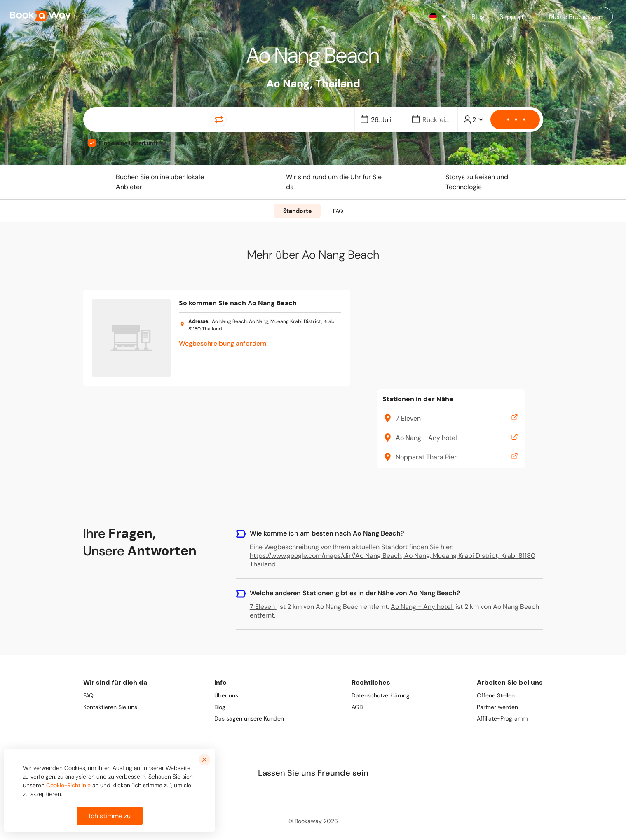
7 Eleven (263, 607)
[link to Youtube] (350, 794)
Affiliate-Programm (502, 718)
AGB (357, 707)
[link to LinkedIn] (295, 794)
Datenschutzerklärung (381, 695)
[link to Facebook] (277, 794)
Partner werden (497, 707)
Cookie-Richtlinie (68, 785)
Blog (220, 707)
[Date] (384, 120)
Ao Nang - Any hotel (422, 607)
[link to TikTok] (332, 794)
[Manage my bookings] (576, 17)
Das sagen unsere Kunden (249, 718)
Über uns (226, 695)
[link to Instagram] (314, 794)
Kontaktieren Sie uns (110, 707)
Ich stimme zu (110, 816)
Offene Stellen (496, 695)
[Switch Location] (219, 119)
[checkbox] (92, 143)
